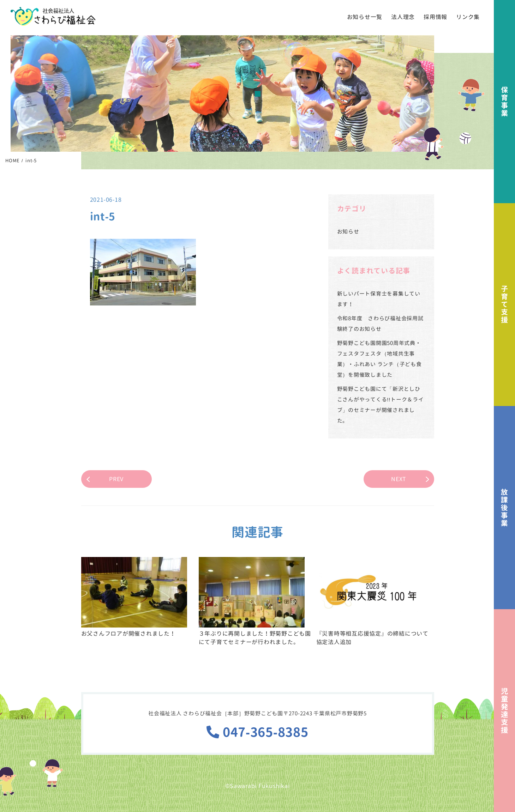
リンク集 (468, 17)
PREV (116, 479)
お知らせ (348, 232)
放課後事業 (504, 508)
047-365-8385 (257, 732)
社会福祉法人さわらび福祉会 (53, 16)
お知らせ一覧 (365, 17)
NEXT (399, 479)
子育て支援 (504, 305)
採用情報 (435, 17)
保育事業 (504, 102)
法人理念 (403, 17)
